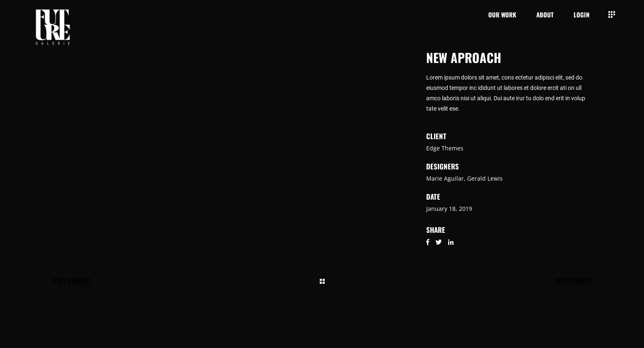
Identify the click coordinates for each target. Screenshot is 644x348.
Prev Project (72, 281)
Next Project (573, 281)
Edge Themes (445, 148)
